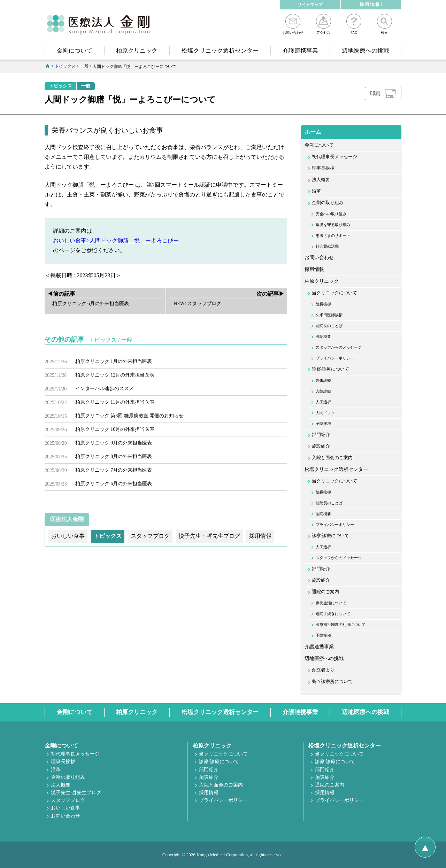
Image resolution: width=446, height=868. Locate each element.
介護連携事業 (300, 51)
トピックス (60, 86)
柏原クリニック (137, 51)
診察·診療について (330, 369)
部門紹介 (321, 435)
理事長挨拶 (323, 168)
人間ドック (325, 413)
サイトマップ (310, 5)
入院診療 (323, 391)
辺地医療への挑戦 (366, 51)
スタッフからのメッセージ (339, 347)
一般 (86, 86)
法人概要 (321, 180)
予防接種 (323, 424)
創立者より (323, 670)
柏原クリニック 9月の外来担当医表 (114, 443)
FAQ (354, 24)
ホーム (313, 132)
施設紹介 (321, 446)
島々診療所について (332, 682)
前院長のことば (329, 326)
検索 (385, 24)
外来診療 (323, 380)
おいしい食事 (66, 808)
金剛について (75, 51)
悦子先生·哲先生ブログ (76, 793)
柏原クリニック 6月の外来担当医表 (114, 484)
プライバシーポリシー (335, 358)
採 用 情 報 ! (371, 5)
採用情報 (314, 269)
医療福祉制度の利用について (341, 625)
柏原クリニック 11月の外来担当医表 (115, 402)
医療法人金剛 (67, 519)
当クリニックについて (334, 293)
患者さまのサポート (333, 235)
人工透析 (323, 402)
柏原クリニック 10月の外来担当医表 (115, 429)
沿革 (316, 191)
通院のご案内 (325, 592)
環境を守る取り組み (333, 225)
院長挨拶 (323, 304)
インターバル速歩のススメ (105, 389)
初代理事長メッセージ (334, 157)
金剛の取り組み (328, 203)
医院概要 (323, 336)
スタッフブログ (68, 800)
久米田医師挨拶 (329, 315)
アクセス (324, 24)
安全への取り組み (331, 214)
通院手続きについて (333, 614)
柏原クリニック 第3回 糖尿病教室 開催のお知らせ (130, 416)
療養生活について (331, 603)
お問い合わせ (293, 24)
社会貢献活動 (327, 246)
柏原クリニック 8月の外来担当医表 (114, 456)
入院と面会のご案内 (332, 458)
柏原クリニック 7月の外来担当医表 (114, 470)
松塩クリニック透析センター (220, 51)
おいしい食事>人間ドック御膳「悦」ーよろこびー (116, 241)
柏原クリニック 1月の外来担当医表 (114, 361)
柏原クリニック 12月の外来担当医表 (115, 375)
